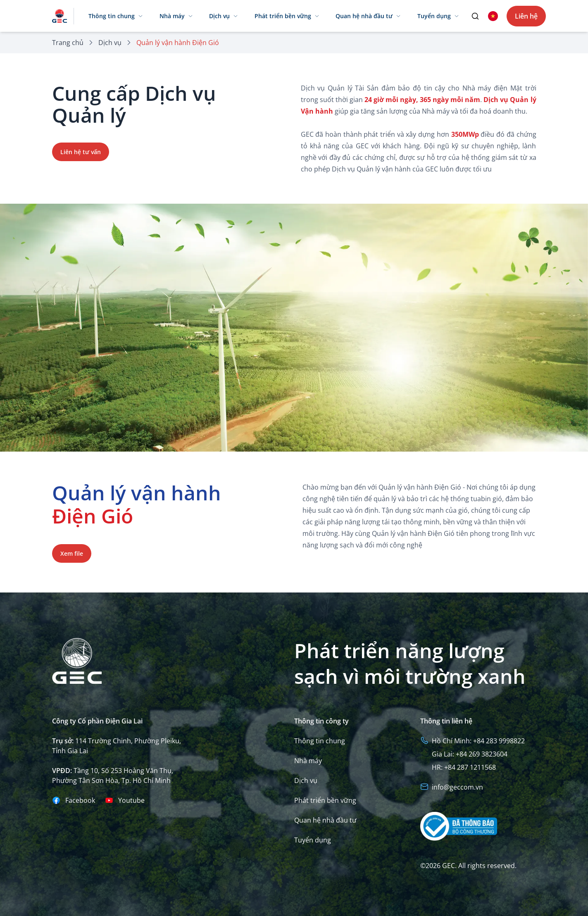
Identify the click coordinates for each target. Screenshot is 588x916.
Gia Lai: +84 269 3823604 (470, 754)
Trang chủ (68, 43)
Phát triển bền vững (325, 800)
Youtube (131, 800)
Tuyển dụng (313, 840)
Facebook (80, 800)
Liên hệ (526, 16)
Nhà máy (308, 761)
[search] (475, 16)
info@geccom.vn (457, 787)
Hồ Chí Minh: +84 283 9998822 (478, 741)
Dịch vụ (110, 43)
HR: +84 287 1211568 (464, 767)
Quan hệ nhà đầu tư (325, 820)
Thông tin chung (320, 741)
